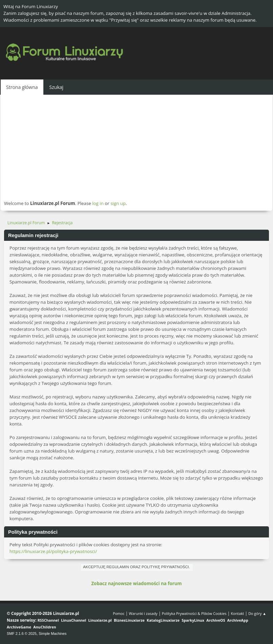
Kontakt (237, 613)
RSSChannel (48, 620)
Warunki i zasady (143, 613)
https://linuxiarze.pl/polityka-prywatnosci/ (53, 551)
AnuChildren (45, 627)
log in (98, 203)
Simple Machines (52, 634)
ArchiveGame (19, 627)
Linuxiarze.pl (100, 620)
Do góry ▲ (257, 613)
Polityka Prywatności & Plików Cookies (194, 613)
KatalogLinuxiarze (163, 620)
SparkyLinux (193, 620)
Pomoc (119, 613)
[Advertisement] (136, 147)
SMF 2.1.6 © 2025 (22, 634)
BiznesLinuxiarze (129, 620)
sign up (118, 203)
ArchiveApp (238, 620)
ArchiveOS (216, 620)
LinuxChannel (73, 620)
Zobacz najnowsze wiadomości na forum (136, 583)
